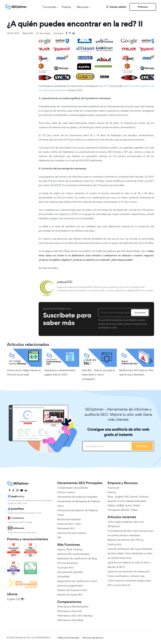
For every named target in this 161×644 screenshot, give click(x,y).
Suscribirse (140, 313)
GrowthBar (63, 577)
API (59, 537)
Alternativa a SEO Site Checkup (75, 616)
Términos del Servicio (93, 638)
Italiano (112, 505)
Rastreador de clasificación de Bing (77, 558)
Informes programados (70, 586)
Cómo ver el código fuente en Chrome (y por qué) (24, 372)
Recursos (83, 7)
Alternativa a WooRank (70, 620)
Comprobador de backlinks (73, 488)
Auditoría (142, 446)
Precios (66, 7)
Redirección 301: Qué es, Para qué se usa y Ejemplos (136, 372)
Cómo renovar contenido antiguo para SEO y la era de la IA (129, 583)
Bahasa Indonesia (136, 501)
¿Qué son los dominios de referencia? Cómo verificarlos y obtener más (129, 574)
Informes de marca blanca (72, 533)
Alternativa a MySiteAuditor (73, 607)
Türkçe (134, 510)
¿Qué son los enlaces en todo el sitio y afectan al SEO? (129, 565)
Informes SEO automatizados (74, 554)
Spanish (112, 501)
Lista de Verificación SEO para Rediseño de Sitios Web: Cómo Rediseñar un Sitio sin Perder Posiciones (130, 553)
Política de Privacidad (68, 638)
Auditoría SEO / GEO (69, 524)
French (121, 501)
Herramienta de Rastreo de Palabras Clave (77, 513)
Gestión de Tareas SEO (70, 595)
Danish (134, 497)
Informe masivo (66, 492)
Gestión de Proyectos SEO (72, 590)
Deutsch (144, 497)
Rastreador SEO (66, 528)
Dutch (128, 505)
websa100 (28, 33)
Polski (137, 505)
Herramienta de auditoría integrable (77, 497)
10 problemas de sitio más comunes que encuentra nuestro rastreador (130, 533)
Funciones (49, 7)
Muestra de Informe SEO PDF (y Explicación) (126, 542)
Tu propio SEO (65, 567)
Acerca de (113, 488)
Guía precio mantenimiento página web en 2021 (60, 372)
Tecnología (45, 33)
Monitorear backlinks (69, 519)
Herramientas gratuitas (70, 572)
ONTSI (106, 86)
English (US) (122, 497)
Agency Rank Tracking (70, 549)
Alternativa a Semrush (70, 611)
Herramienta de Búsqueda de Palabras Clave (79, 504)
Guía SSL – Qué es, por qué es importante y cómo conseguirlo (98, 375)
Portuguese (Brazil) (118, 510)
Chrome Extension (68, 563)
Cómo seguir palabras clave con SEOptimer (126, 524)
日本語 (120, 505)
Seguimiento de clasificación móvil (77, 581)
